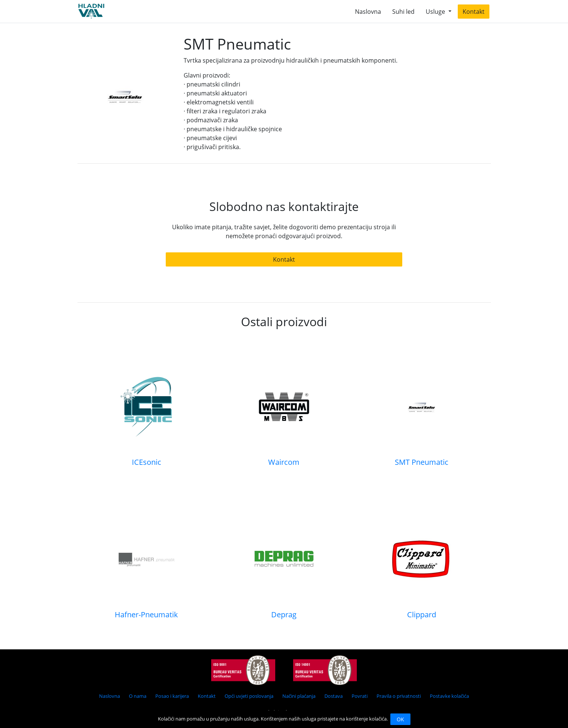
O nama (138, 696)
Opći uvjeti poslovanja (249, 696)
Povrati (360, 696)
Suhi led (403, 12)
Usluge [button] (436, 12)
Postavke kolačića (449, 696)
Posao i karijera (172, 696)
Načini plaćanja (299, 696)
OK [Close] (400, 719)
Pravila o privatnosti (399, 696)
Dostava (334, 696)
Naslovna (368, 12)
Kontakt (474, 12)
